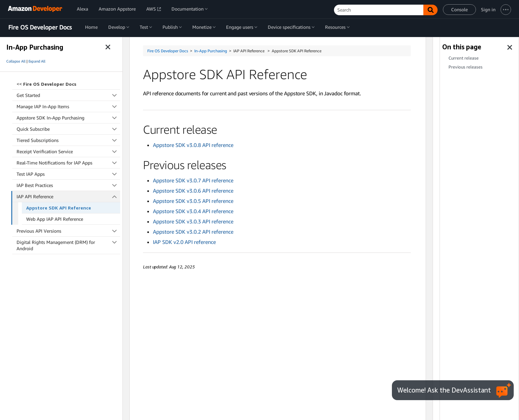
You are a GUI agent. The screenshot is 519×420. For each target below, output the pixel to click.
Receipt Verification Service (68, 151)
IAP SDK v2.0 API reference (184, 242)
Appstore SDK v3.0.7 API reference (193, 180)
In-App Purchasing (211, 51)
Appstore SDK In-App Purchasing (68, 118)
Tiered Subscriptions (68, 140)
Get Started (68, 95)
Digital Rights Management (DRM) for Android (68, 245)
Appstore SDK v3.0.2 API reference (193, 232)
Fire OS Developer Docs (40, 27)
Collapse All (16, 61)
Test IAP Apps (68, 174)
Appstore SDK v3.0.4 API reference (193, 211)
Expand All (37, 61)
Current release (464, 58)
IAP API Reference (69, 196)
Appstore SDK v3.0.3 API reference (193, 221)
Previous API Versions (68, 231)
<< (47, 84)
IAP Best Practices (68, 185)
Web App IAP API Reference (55, 219)
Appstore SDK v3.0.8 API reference (193, 145)
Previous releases (466, 67)
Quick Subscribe (68, 129)
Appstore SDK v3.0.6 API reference (193, 191)
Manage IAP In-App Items (68, 106)
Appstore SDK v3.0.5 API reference (193, 201)
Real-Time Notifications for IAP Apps (68, 163)
